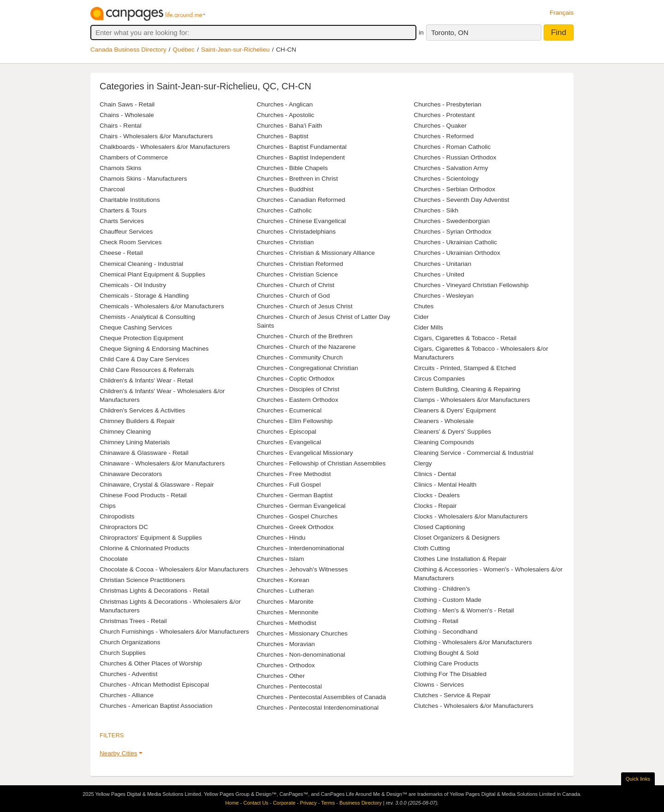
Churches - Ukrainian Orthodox (457, 253)
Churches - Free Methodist (294, 474)
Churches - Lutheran (285, 591)
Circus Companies (439, 379)
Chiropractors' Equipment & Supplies (151, 538)
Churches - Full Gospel (289, 485)
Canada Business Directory (128, 50)
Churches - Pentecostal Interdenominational (318, 708)
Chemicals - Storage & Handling (144, 296)
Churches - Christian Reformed (300, 264)
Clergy (423, 463)
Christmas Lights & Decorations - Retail (154, 591)
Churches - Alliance (127, 695)
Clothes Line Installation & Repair (460, 559)
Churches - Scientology (446, 179)
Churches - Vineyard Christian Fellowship (471, 285)
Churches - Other (281, 676)
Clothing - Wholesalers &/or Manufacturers (473, 642)
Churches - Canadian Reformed (301, 200)
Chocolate (114, 559)
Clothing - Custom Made (448, 600)
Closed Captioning (439, 527)
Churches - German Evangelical (301, 506)
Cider (421, 317)
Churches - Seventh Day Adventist (461, 200)
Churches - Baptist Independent (301, 157)
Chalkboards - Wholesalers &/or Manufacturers (165, 147)
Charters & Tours (123, 210)
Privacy (308, 803)
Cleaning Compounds (444, 442)
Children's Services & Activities (142, 410)
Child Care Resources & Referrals (147, 370)
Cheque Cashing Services (136, 327)
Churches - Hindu (281, 538)
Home (232, 803)
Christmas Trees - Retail (133, 621)
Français (562, 13)
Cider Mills (428, 327)
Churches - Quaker (440, 126)
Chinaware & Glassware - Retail (144, 453)
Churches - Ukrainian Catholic (455, 242)
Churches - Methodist (287, 623)
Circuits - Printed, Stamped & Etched (465, 368)
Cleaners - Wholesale (444, 421)
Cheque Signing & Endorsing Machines (154, 349)
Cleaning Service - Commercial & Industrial (473, 453)
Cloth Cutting (432, 548)
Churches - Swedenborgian (452, 221)
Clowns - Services (439, 685)
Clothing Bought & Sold (446, 653)
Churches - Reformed (444, 136)
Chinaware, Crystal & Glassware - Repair (157, 485)
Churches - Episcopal (287, 432)
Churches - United (439, 274)
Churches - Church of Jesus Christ (305, 306)
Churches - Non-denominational (301, 655)
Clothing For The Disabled (450, 674)
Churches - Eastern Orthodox (298, 400)
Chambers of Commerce (134, 157)
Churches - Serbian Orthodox (454, 189)
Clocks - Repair (435, 506)
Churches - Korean (283, 580)
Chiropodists (117, 516)
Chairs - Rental (121, 126)
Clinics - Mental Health (445, 485)
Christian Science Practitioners (142, 580)
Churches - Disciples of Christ (298, 389)
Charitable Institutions (130, 200)
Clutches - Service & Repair (452, 695)
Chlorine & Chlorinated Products (144, 548)
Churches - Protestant (444, 115)
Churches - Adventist (128, 674)
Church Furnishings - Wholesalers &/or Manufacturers (174, 632)
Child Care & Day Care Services (144, 359)
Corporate (284, 803)
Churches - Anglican (285, 104)
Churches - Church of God (293, 296)
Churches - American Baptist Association (156, 706)
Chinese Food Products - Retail (143, 495)
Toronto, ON (450, 32)
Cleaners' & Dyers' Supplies (452, 432)
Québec (184, 50)
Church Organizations (130, 642)
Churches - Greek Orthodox (295, 527)
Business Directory (361, 803)
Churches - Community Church (300, 357)
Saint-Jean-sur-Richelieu (235, 50)
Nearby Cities (119, 753)
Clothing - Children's (442, 589)
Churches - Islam (281, 559)
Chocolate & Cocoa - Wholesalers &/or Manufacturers (174, 569)
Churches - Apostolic (286, 115)
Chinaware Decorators (131, 474)
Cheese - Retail (121, 253)
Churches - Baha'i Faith (290, 126)
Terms (328, 803)
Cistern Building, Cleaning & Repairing (467, 389)
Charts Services (122, 221)
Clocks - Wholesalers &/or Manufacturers (471, 516)
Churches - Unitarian (442, 264)
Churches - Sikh (436, 210)
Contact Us (256, 803)
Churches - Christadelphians (296, 232)
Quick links (638, 779)
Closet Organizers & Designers (457, 538)
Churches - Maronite (285, 602)
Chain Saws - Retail (127, 104)
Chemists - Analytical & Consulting (147, 317)
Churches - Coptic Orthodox (296, 379)
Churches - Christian (285, 242)
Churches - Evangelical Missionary (305, 453)
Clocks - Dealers (437, 495)
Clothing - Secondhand (445, 632)
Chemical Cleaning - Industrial (141, 264)
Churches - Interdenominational (301, 548)
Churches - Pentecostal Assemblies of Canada (321, 697)
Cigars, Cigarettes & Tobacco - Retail (465, 338)
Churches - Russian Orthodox (455, 157)
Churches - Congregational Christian (308, 368)
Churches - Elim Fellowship (295, 421)
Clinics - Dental (435, 474)
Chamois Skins (121, 168)
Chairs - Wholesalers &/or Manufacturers (156, 136)
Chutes (424, 306)
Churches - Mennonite (288, 612)
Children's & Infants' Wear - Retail (146, 380)
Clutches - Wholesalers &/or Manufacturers (473, 706)
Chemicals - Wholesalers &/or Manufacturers (162, 306)
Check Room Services (130, 242)
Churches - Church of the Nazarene (306, 347)
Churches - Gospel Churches (297, 516)
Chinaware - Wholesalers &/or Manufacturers (162, 463)
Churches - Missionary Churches (302, 633)
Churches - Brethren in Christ (297, 179)
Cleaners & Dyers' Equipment (455, 410)
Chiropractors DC (124, 527)
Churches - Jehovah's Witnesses (302, 569)
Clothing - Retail (436, 621)
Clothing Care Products (446, 663)
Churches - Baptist (283, 136)
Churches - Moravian (286, 644)
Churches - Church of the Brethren (305, 336)
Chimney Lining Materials (135, 442)
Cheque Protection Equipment (141, 338)
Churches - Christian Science (297, 274)
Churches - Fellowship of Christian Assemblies (321, 463)
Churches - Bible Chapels (292, 168)
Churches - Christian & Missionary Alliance (316, 253)
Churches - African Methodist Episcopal (154, 685)
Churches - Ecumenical (289, 410)
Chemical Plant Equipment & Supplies (152, 274)
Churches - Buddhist (285, 189)
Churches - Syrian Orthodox (452, 232)
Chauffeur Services (126, 232)
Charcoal (112, 189)
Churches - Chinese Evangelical (301, 221)
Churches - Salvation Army (451, 168)
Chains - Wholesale (127, 115)
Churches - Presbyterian (448, 104)
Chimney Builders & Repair (137, 421)
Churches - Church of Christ (296, 285)
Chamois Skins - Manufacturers (143, 179)
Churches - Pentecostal (289, 686)
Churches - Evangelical (289, 442)
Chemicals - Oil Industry (133, 285)
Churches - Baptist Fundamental (302, 147)
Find (559, 32)
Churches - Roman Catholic (452, 147)
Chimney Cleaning (125, 432)
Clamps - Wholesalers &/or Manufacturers (472, 400)
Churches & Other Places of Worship (151, 663)
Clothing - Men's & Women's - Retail (464, 610)
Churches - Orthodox (286, 665)
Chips (108, 506)
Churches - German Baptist (295, 495)
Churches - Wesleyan (444, 296)
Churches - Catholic (284, 210)
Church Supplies (123, 653)
